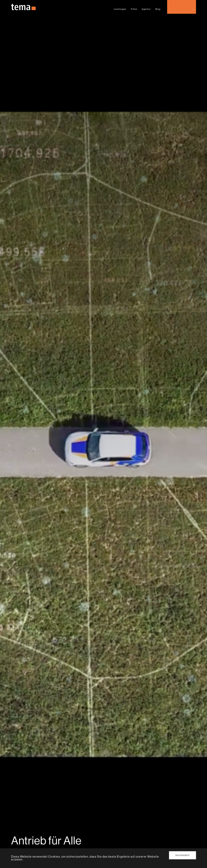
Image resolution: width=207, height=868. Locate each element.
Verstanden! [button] (183, 855)
